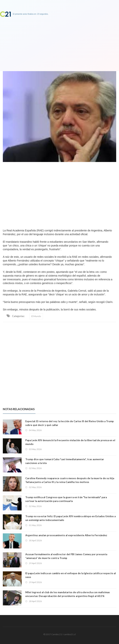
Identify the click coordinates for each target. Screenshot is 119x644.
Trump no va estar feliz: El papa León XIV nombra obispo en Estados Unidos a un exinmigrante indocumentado (70, 518)
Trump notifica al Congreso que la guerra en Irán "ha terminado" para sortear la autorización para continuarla (66, 499)
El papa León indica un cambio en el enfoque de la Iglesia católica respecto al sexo (71, 575)
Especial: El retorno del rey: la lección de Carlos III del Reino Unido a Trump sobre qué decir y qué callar (70, 423)
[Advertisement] (59, 194)
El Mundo (36, 316)
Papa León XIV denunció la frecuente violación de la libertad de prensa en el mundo (70, 442)
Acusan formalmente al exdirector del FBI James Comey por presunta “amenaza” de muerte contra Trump (66, 556)
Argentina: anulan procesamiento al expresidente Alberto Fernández (66, 535)
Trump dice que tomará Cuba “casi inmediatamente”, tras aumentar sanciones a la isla (65, 461)
